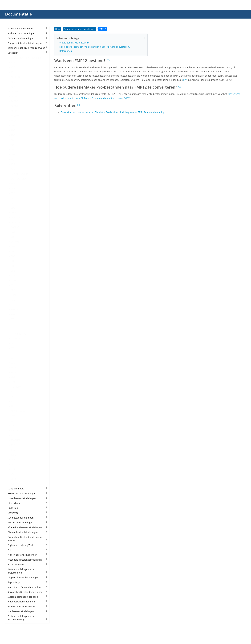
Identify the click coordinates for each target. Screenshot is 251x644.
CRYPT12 (15, 217)
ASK (13, 164)
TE (12, 435)
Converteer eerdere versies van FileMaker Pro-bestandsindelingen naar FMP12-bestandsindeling (113, 112)
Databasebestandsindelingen (26, 58)
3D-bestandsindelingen (27, 29)
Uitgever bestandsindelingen (27, 577)
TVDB (14, 455)
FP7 (13, 324)
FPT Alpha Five (18, 334)
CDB (13, 208)
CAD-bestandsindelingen (27, 38)
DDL (13, 266)
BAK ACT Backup (20, 174)
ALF (13, 150)
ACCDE (14, 101)
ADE (13, 130)
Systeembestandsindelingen (27, 597)
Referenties (66, 51)
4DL (13, 72)
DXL (13, 285)
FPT (13, 329)
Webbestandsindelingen (27, 611)
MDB (13, 368)
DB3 (13, 246)
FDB (13, 300)
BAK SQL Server (19, 179)
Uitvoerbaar (27, 503)
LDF (13, 358)
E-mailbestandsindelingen (27, 498)
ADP (13, 145)
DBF (13, 256)
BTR (13, 193)
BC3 (13, 184)
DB (12, 237)
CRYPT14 (15, 222)
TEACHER (16, 440)
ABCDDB (15, 77)
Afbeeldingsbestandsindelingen (27, 527)
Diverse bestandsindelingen (27, 532)
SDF (13, 421)
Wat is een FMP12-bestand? (74, 43)
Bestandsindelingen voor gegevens (27, 48)
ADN (13, 140)
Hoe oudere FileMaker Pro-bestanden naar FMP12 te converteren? (95, 47)
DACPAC (15, 227)
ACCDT (14, 111)
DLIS (13, 271)
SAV (13, 416)
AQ (12, 159)
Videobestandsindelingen (27, 602)
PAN (13, 397)
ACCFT (14, 121)
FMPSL (14, 314)
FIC (12, 305)
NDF (13, 382)
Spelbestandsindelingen (27, 518)
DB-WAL (15, 242)
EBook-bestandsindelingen (27, 494)
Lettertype (27, 513)
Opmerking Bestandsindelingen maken (27, 539)
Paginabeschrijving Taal (27, 545)
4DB (13, 62)
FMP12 (14, 309)
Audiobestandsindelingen (27, 33)
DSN (13, 275)
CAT (13, 203)
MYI (13, 377)
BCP (13, 188)
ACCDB (14, 92)
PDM (13, 401)
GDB (13, 343)
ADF (13, 135)
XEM (13, 484)
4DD (13, 67)
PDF (27, 550)
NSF (13, 392)
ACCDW (15, 116)
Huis (57, 29)
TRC (13, 445)
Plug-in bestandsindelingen (27, 555)
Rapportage (27, 582)
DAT (13, 232)
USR (13, 469)
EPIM (13, 295)
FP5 (13, 319)
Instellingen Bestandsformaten (27, 587)
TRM (13, 450)
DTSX (13, 280)
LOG (13, 363)
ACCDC (14, 96)
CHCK (14, 213)
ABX (13, 87)
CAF (13, 198)
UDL (13, 464)
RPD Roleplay (18, 411)
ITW (13, 348)
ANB (13, 154)
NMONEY (16, 387)
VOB (13, 474)
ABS (13, 82)
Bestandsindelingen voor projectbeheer (27, 571)
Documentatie (18, 14)
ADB (13, 125)
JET (12, 353)
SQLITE (14, 431)
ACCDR (14, 106)
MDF (13, 372)
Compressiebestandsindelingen (27, 43)
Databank (27, 53)
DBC (13, 251)
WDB (13, 479)
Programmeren (27, 564)
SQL (13, 426)
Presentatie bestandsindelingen (27, 560)
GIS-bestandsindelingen (27, 522)
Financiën (27, 508)
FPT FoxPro (16, 338)
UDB (13, 459)
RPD (13, 406)
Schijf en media (27, 489)
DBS (13, 261)
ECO (13, 290)
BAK (13, 169)
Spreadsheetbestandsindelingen (27, 592)
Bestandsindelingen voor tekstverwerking (27, 618)
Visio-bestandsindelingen (27, 607)
